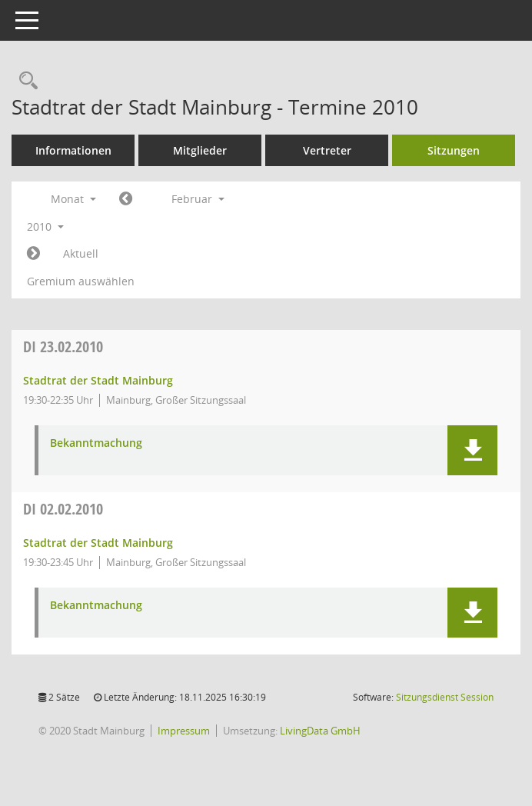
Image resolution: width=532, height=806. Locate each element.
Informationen (73, 150)
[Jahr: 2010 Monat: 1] (126, 199)
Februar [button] (198, 199)
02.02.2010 (63, 509)
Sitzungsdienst (445, 697)
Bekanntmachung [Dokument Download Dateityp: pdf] (96, 443)
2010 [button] (45, 226)
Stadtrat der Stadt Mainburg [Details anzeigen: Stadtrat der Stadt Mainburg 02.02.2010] (98, 543)
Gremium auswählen (81, 281)
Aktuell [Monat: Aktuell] (81, 253)
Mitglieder (200, 150)
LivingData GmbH (320, 731)
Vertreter (327, 150)
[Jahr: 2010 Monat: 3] (33, 254)
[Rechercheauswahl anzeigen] (25, 81)
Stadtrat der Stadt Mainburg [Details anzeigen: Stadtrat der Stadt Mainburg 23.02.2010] (98, 380)
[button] (472, 450)
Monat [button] (73, 199)
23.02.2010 (63, 346)
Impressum (184, 731)
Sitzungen (454, 150)
